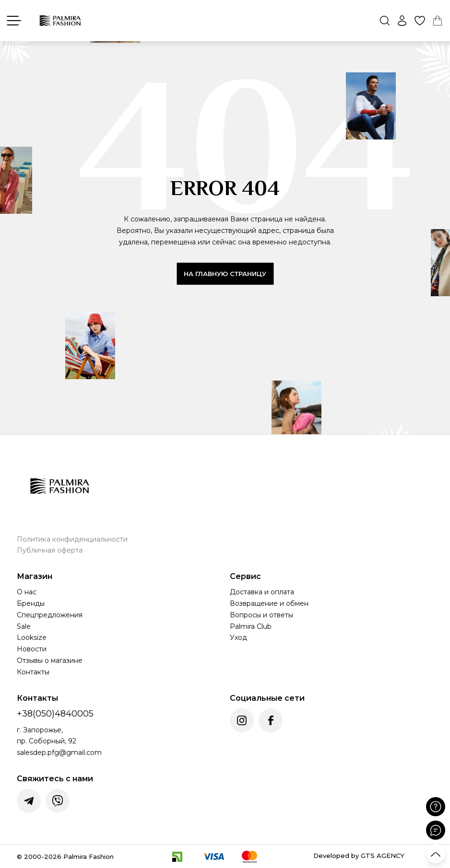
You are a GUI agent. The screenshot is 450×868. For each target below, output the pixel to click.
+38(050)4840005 (55, 714)
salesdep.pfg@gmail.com (59, 752)
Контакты (33, 672)
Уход (238, 637)
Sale (24, 626)
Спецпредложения (50, 615)
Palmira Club (251, 626)
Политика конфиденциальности (72, 539)
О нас (27, 592)
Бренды (31, 603)
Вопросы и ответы (261, 615)
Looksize (32, 637)
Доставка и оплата (262, 592)
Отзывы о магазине (50, 660)
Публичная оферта (50, 550)
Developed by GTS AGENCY (359, 856)
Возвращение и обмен (269, 603)
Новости (32, 649)
